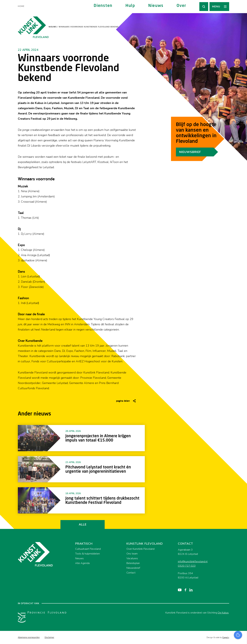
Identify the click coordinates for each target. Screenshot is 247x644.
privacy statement (231, 596)
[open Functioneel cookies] (242, 607)
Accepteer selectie (219, 638)
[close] (242, 586)
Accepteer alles (219, 628)
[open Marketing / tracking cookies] (242, 616)
